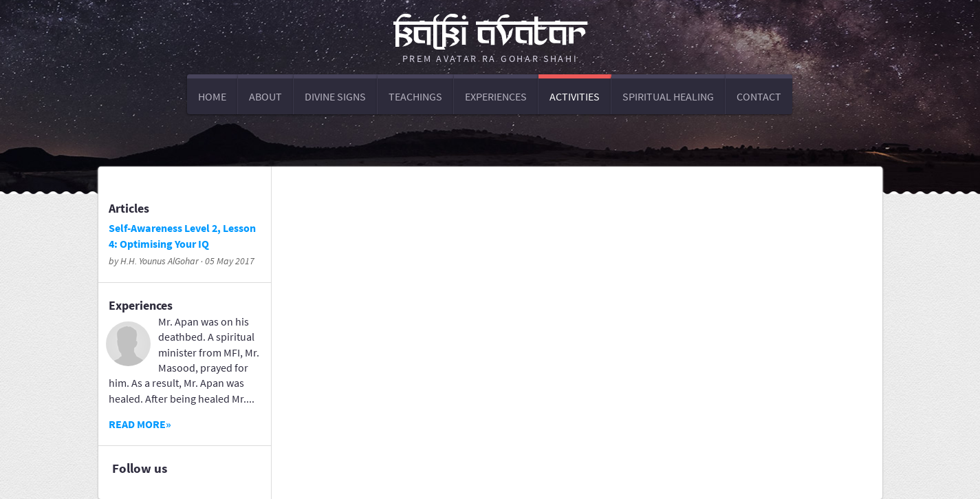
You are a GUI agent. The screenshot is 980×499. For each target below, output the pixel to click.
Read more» (140, 424)
